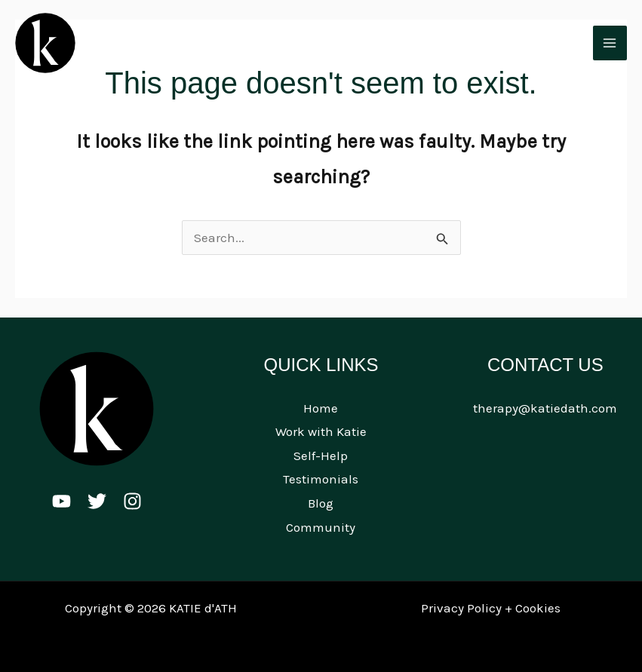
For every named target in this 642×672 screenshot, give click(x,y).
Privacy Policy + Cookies (491, 608)
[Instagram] (132, 501)
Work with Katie (321, 431)
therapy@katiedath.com (545, 408)
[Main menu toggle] (610, 43)
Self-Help (321, 456)
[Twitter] (97, 501)
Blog (321, 503)
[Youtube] (61, 501)
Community (321, 527)
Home (321, 408)
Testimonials (321, 479)
